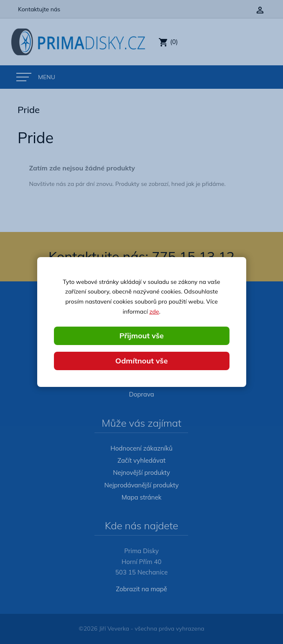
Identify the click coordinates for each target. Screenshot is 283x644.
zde (154, 312)
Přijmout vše (141, 336)
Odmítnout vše (142, 361)
